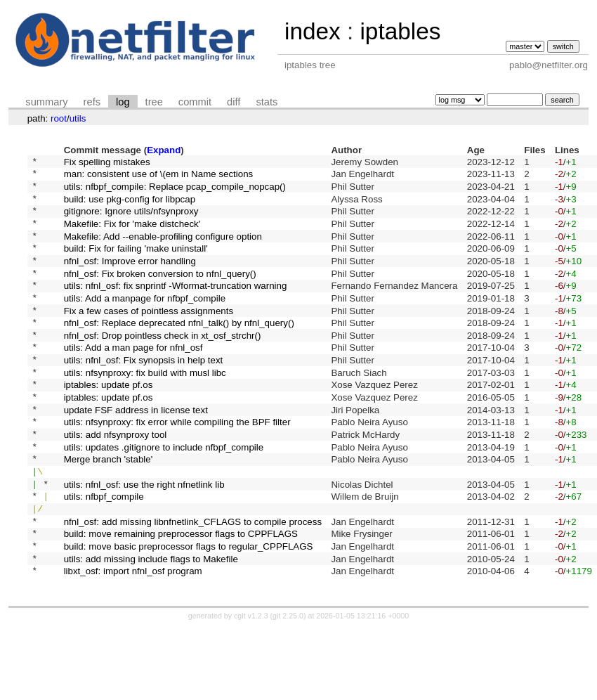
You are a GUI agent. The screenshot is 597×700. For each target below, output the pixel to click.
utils (78, 118)
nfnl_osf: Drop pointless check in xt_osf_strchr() (163, 366)
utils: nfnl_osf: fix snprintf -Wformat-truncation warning (176, 308)
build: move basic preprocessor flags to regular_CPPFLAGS (189, 612)
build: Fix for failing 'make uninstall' (136, 265)
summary (46, 102)
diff (234, 102)
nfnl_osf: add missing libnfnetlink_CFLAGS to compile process (193, 584)
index (313, 31)
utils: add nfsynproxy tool (116, 482)
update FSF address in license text (136, 453)
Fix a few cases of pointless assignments (149, 337)
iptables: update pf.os (109, 424)
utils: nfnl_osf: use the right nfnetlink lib (144, 540)
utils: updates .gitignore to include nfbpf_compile (164, 497)
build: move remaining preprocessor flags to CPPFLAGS (181, 598)
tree (154, 102)
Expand (164, 150)
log (123, 102)
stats (267, 102)
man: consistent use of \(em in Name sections (159, 177)
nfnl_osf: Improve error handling (130, 279)
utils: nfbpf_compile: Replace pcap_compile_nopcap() (175, 192)
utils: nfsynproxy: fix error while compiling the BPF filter (177, 468)
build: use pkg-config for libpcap (130, 206)
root (59, 118)
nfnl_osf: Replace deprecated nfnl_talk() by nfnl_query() (179, 352)
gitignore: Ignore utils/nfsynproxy (131, 221)
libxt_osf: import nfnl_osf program (133, 642)
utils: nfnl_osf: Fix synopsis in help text (144, 395)
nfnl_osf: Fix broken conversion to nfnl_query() (160, 293)
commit (195, 102)
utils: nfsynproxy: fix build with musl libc (145, 409)
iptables (400, 31)
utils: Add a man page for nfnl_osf (133, 381)
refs (92, 102)
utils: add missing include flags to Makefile (151, 627)
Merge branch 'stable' (109, 511)
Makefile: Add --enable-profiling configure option (163, 250)
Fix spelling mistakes (107, 163)
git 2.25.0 (288, 687)
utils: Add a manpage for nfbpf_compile (145, 322)
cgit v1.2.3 (251, 687)
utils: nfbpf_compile (104, 555)
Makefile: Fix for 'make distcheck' (132, 235)
